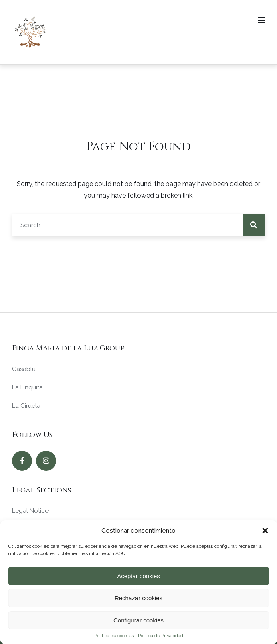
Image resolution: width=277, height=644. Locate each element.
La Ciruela (26, 406)
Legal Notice (30, 511)
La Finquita (27, 387)
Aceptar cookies (138, 576)
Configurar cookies (138, 620)
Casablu (24, 369)
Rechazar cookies (138, 598)
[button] (265, 531)
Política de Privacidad (161, 636)
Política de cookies (114, 636)
